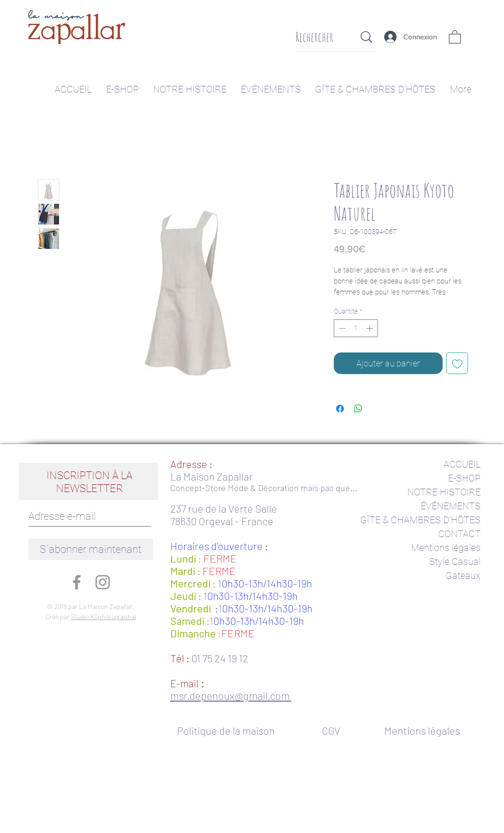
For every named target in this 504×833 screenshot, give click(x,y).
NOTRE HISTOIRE (444, 492)
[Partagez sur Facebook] (340, 409)
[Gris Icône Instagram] (103, 582)
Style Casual (455, 562)
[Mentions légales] (422, 730)
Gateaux (463, 575)
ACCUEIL (462, 464)
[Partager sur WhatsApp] (358, 409)
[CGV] (331, 730)
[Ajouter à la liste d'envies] (457, 363)
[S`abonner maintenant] (91, 549)
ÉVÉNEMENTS (451, 506)
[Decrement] (341, 328)
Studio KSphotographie (104, 616)
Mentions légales (446, 548)
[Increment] (370, 328)
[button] (455, 36)
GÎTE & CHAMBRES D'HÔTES (420, 520)
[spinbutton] (356, 328)
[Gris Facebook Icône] (77, 582)
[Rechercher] (318, 37)
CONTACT (459, 534)
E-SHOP (464, 478)
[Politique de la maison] (231, 730)
